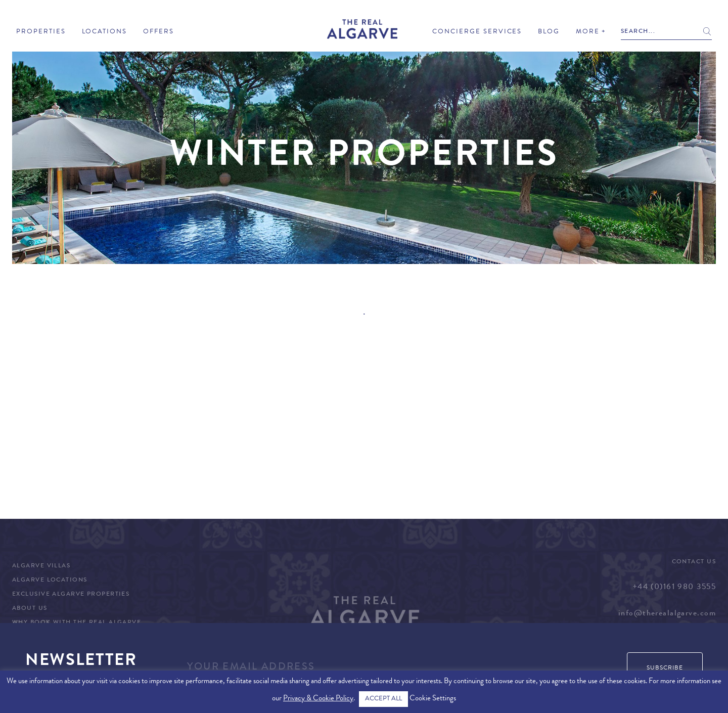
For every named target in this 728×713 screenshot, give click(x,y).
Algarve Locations (50, 581)
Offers (158, 32)
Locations (105, 32)
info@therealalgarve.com (667, 614)
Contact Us (694, 562)
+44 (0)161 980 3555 (674, 588)
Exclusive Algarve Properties (71, 595)
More (588, 32)
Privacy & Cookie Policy (318, 699)
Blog (549, 32)
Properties (41, 32)
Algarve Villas (41, 566)
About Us (30, 609)
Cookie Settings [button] (433, 699)
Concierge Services (477, 32)
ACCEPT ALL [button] (383, 699)
